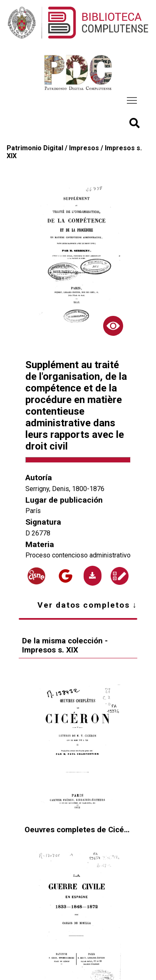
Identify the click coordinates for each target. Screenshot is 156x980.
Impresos (84, 148)
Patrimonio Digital (35, 148)
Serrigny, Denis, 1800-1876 (65, 489)
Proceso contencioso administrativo (78, 555)
